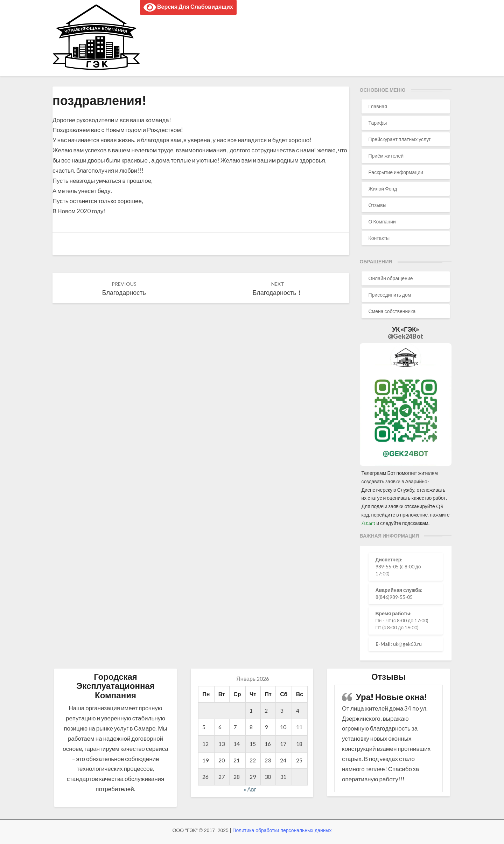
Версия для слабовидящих (188, 7)
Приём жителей (386, 156)
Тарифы (378, 123)
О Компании (382, 222)
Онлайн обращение (391, 278)
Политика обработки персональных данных (282, 830)
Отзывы (377, 205)
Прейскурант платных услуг (400, 139)
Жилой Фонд (383, 189)
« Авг (250, 789)
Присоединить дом (390, 295)
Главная (378, 106)
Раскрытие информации (396, 172)
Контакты (379, 238)
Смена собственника (392, 311)
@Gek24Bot (405, 336)
